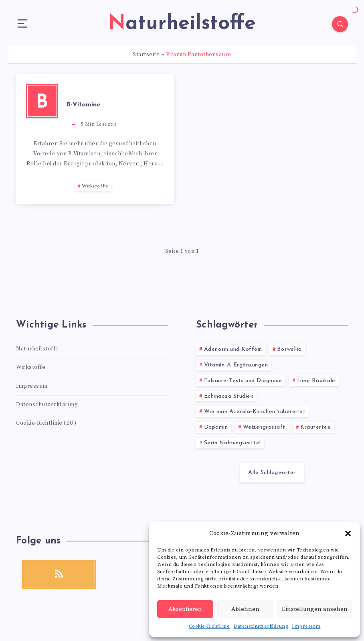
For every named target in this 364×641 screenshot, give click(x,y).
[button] (348, 533)
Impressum (306, 626)
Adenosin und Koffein (233, 349)
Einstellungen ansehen (315, 609)
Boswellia (289, 349)
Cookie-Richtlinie (209, 626)
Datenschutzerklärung (261, 626)
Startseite (146, 55)
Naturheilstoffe (37, 349)
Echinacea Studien (229, 396)
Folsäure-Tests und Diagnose (243, 381)
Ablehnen (245, 609)
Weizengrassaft (264, 427)
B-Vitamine (83, 105)
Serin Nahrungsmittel (233, 443)
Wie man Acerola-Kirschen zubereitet (255, 412)
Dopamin (216, 427)
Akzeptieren (185, 609)
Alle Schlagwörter (272, 473)
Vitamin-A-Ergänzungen (236, 365)
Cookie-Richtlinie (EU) (46, 423)
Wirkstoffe (95, 186)
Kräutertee (315, 427)
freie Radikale (316, 381)
